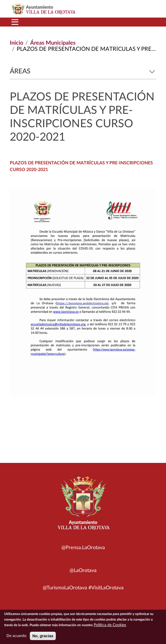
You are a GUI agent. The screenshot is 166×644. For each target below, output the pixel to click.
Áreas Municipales (53, 43)
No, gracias (43, 638)
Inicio (16, 43)
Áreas (83, 71)
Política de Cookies (110, 627)
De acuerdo (16, 638)
